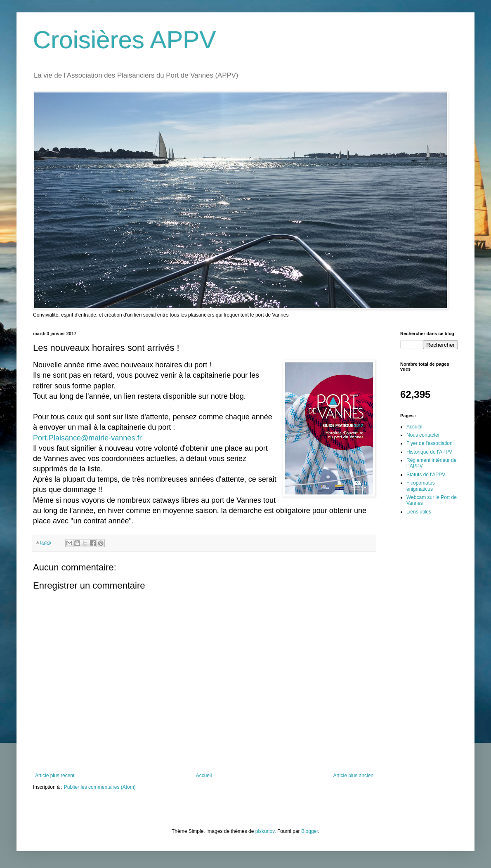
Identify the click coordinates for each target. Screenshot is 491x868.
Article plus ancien (353, 776)
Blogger (310, 831)
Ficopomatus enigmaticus (421, 486)
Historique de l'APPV (429, 452)
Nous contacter (423, 435)
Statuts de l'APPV (426, 475)
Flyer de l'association (430, 443)
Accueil (204, 776)
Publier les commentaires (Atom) (100, 787)
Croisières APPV (125, 40)
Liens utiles (419, 512)
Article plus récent (55, 776)
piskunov (265, 831)
